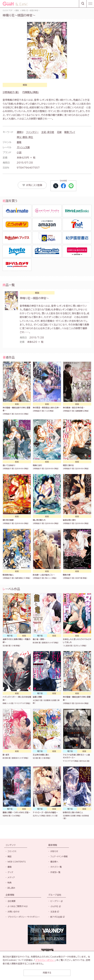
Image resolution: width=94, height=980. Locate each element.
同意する (47, 973)
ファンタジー (32, 132)
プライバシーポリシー (45, 960)
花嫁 (59, 132)
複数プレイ (70, 132)
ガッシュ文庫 (23, 147)
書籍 (19, 142)
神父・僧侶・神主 (25, 137)
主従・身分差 (48, 132)
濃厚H (20, 132)
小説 (19, 152)
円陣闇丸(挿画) (31, 92)
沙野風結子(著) (11, 92)
